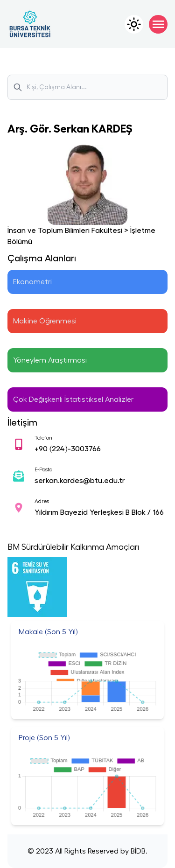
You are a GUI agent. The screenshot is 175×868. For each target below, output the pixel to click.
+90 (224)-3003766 (68, 449)
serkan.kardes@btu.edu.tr (80, 481)
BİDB (137, 851)
